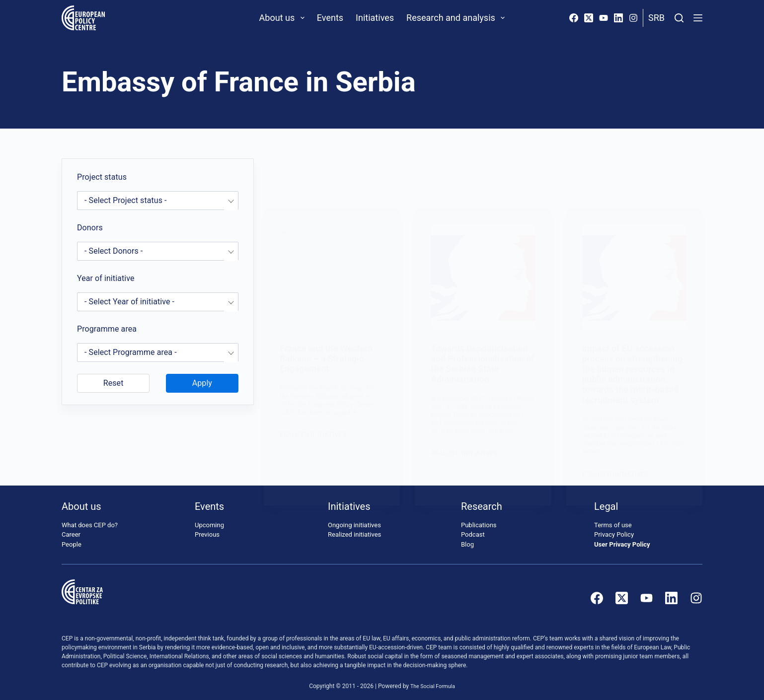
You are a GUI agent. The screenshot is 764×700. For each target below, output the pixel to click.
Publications (479, 520)
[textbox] (158, 201)
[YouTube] (604, 18)
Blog (467, 539)
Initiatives (375, 18)
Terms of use (613, 520)
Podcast (473, 529)
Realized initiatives (354, 529)
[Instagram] (633, 18)
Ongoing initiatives (354, 520)
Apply (202, 383)
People (72, 539)
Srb (656, 18)
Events (330, 18)
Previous (207, 529)
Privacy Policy (614, 529)
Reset (114, 383)
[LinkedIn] (618, 18)
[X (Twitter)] (589, 18)
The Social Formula (433, 681)
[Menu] (698, 18)
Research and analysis (458, 18)
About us (284, 18)
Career (71, 529)
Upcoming (209, 520)
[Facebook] (574, 18)
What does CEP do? (90, 520)
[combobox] (158, 201)
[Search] (679, 18)
